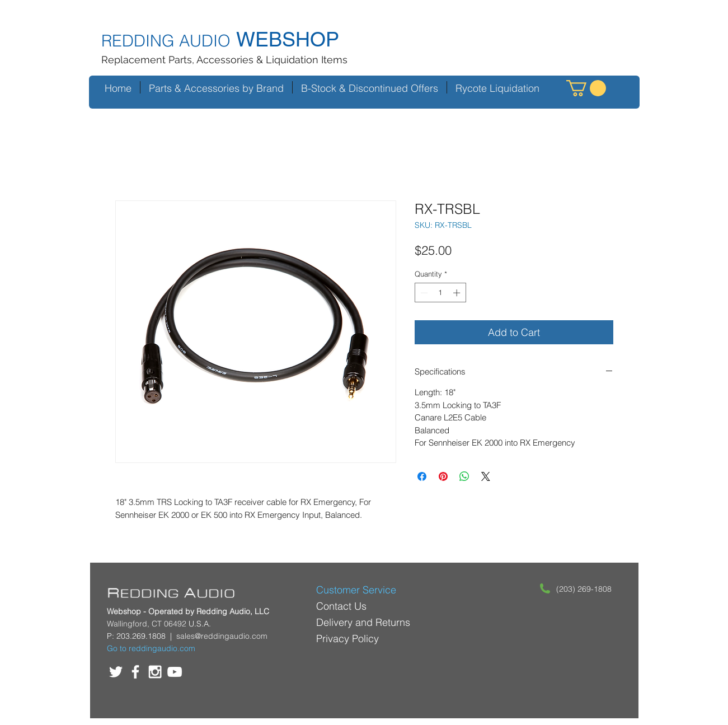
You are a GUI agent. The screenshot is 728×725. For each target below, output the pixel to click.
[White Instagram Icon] (155, 672)
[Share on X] (486, 476)
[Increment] (458, 293)
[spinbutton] (440, 293)
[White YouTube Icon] (175, 672)
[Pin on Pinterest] (443, 476)
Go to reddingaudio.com (151, 648)
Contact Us (341, 606)
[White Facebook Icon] (135, 672)
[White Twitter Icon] (116, 672)
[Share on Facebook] (422, 476)
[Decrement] (423, 293)
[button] (586, 88)
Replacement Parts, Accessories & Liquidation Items (224, 60)
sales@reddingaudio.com (222, 636)
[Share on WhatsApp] (464, 476)
